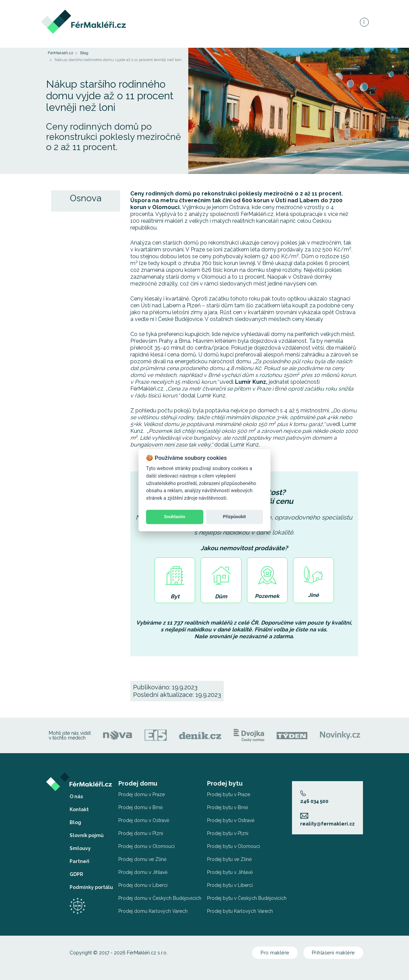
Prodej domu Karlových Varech (153, 911)
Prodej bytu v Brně (228, 807)
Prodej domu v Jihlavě (143, 872)
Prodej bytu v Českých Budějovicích (247, 898)
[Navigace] (364, 22)
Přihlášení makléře (333, 953)
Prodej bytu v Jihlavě (230, 872)
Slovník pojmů (87, 835)
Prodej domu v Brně (141, 807)
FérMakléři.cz (61, 53)
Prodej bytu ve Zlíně (229, 859)
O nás (76, 796)
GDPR (76, 874)
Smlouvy (80, 848)
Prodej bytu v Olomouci (233, 846)
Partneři (79, 861)
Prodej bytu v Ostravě (231, 820)
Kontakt (79, 809)
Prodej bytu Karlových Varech (240, 911)
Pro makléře (275, 953)
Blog (84, 53)
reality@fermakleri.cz (327, 820)
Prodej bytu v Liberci (230, 885)
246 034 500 (314, 797)
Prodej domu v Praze (142, 794)
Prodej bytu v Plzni (228, 833)
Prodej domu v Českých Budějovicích (160, 898)
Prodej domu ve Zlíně (142, 859)
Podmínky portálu (91, 887)
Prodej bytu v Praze (229, 794)
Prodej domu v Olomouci (147, 846)
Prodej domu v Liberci (143, 885)
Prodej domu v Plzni (141, 833)
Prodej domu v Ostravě (144, 820)
